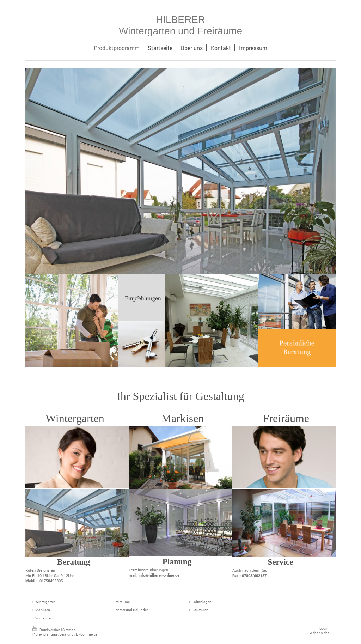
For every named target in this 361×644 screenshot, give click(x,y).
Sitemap (69, 630)
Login (324, 628)
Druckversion (47, 630)
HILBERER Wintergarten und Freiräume (180, 25)
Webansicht (319, 633)
